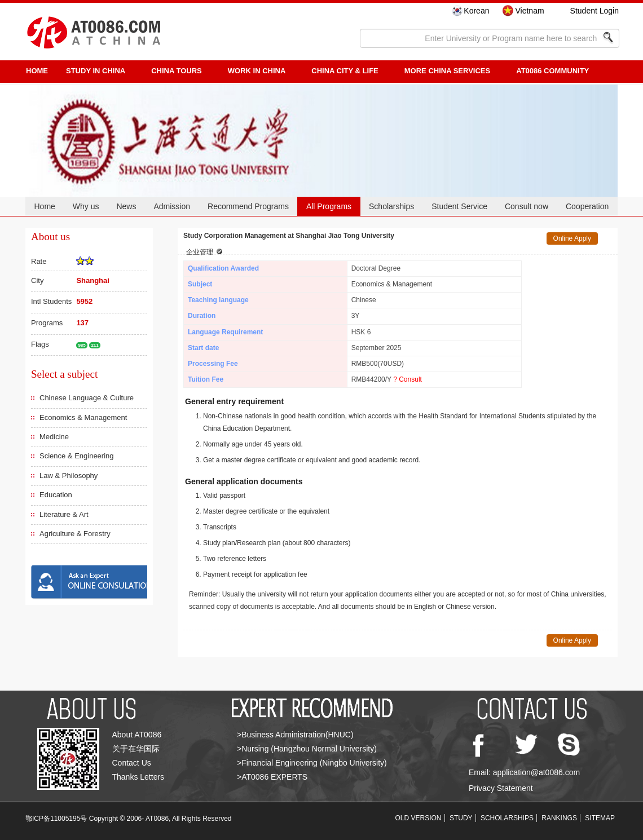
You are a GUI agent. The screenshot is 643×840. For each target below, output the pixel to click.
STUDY (461, 818)
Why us (86, 206)
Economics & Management (83, 417)
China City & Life (345, 71)
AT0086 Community (552, 71)
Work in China (257, 71)
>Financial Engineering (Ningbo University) (312, 763)
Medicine (54, 437)
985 (82, 345)
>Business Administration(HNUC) (295, 735)
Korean (476, 11)
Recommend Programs (248, 206)
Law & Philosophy (69, 476)
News (126, 206)
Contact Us (132, 763)
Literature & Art (64, 514)
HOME (37, 71)
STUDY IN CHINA (96, 71)
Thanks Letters (138, 777)
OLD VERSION (419, 818)
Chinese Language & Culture (87, 398)
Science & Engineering (77, 456)
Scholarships (391, 206)
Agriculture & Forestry (75, 534)
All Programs (329, 206)
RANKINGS (559, 818)
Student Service (459, 206)
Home (44, 206)
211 (94, 345)
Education (56, 495)
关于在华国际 (136, 749)
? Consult (408, 379)
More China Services (447, 71)
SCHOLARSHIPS (507, 818)
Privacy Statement (501, 788)
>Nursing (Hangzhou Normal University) (307, 749)
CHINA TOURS (177, 71)
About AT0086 (137, 735)
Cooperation (587, 206)
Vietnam (529, 11)
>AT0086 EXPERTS (272, 777)
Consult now (527, 206)
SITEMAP (600, 818)
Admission (172, 206)
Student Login (594, 11)
